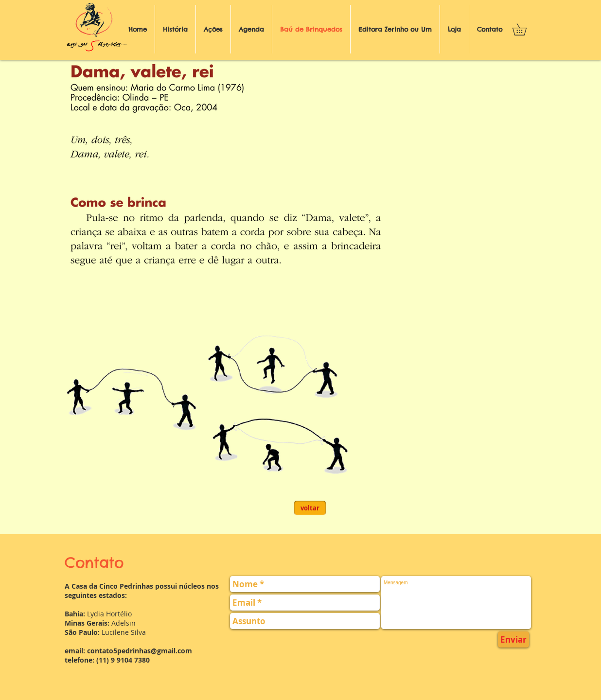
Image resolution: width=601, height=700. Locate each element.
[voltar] (310, 508)
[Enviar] (513, 639)
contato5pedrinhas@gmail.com (140, 651)
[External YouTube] (428, 136)
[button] (525, 29)
